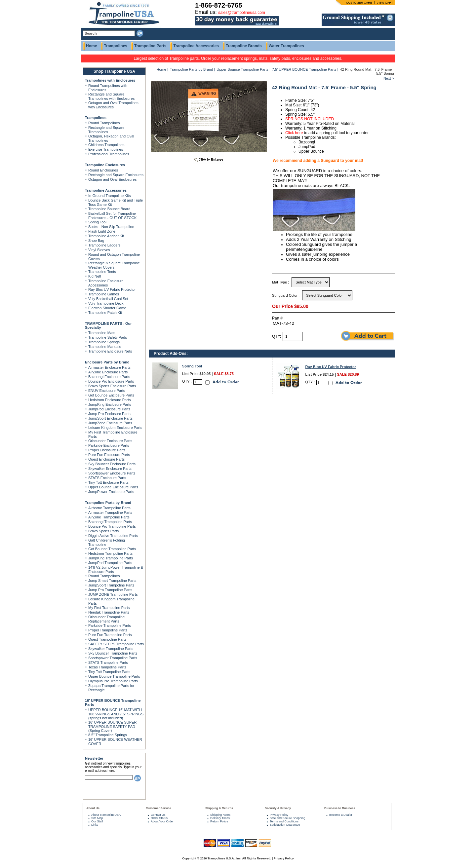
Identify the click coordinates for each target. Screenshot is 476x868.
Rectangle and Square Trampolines (106, 130)
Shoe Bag (96, 241)
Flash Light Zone (102, 231)
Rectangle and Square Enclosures (116, 175)
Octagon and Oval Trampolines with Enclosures (113, 105)
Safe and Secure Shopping (288, 818)
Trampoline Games (104, 294)
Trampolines (116, 46)
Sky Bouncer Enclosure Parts (112, 464)
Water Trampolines (286, 46)
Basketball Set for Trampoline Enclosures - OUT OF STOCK (112, 216)
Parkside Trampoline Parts (110, 625)
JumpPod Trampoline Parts (110, 563)
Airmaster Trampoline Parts (110, 512)
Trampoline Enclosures (105, 165)
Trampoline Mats (102, 333)
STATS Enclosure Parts (107, 478)
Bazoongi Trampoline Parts (110, 522)
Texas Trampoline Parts (107, 667)
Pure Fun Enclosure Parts (109, 455)
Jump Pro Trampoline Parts (110, 590)
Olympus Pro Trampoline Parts (113, 681)
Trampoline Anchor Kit (106, 236)
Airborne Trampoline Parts (109, 508)
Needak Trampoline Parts (109, 612)
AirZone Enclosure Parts (108, 372)
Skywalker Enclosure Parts (110, 469)
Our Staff (97, 821)
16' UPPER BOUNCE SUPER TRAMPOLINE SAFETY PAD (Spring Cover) (112, 726)
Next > (389, 78)
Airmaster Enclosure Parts (109, 367)
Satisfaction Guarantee (285, 825)
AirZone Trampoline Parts (109, 517)
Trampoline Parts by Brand (108, 503)
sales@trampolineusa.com (242, 13)
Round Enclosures (103, 170)
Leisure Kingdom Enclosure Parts (115, 428)
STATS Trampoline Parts (108, 662)
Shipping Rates (220, 815)
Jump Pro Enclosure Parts (109, 414)
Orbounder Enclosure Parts (110, 441)
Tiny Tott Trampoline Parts (109, 672)
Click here (294, 133)
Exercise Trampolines (106, 149)
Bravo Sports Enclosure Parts (112, 386)
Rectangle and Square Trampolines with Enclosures (111, 96)
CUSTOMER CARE (359, 3)
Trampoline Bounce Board (109, 209)
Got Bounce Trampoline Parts (112, 549)
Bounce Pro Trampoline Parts (112, 526)
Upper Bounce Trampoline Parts (114, 676)
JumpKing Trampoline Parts (111, 558)
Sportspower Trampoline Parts (113, 658)
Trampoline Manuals (105, 347)
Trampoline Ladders (104, 245)
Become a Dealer (341, 815)
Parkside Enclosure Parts (109, 445)
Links (95, 825)
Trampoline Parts (150, 46)
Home (91, 46)
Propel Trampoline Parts (108, 630)
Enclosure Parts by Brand (107, 362)
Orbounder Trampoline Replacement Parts (106, 619)
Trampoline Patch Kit (105, 313)
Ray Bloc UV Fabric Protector (112, 289)
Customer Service (159, 808)
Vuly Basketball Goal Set (108, 299)
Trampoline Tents (102, 272)
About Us (93, 808)
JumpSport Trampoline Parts (111, 585)
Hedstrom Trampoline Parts (110, 553)
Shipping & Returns (219, 808)
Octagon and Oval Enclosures (112, 179)
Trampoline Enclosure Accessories (106, 283)
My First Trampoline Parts (109, 608)
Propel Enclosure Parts (107, 450)
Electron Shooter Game (107, 308)
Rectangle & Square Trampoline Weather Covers (114, 265)
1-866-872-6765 (218, 5)
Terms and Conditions (284, 821)
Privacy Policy (279, 815)
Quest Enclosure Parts (106, 459)
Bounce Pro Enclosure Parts (111, 381)
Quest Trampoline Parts (107, 639)
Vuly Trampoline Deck (106, 303)
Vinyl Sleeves (99, 250)
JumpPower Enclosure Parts (111, 492)
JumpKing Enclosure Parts (110, 404)
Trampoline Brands (244, 46)
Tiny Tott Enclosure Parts (108, 482)
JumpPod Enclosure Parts (109, 409)
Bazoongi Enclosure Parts (109, 377)
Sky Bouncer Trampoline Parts (113, 653)
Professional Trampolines (109, 154)
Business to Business (340, 808)
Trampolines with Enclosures (110, 80)
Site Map (97, 818)
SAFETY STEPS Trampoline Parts (116, 644)
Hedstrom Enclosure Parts (109, 400)
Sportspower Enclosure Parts (112, 473)
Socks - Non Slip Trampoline (111, 227)
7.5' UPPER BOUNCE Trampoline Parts (304, 69)
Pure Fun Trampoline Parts (110, 635)
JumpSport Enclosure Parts (110, 418)
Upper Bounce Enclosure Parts (113, 487)
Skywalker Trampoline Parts (111, 649)
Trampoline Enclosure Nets (110, 351)
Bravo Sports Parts (103, 531)
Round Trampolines (104, 123)
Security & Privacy (278, 808)
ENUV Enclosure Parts (107, 391)
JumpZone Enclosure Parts (110, 423)
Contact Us (158, 815)
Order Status (159, 818)
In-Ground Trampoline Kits (109, 196)
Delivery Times (220, 818)
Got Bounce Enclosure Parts (111, 395)
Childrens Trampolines (106, 145)
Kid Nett (95, 276)
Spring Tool (97, 222)
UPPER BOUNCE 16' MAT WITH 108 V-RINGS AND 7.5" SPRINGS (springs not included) (116, 714)
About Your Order (162, 821)
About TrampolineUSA (106, 815)
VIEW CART (385, 3)
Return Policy (219, 821)
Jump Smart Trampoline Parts (112, 581)
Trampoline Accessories (196, 46)
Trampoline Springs (104, 342)
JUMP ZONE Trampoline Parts (113, 594)
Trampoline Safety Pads (108, 337)
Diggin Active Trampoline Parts (113, 536)
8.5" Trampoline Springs (108, 735)
